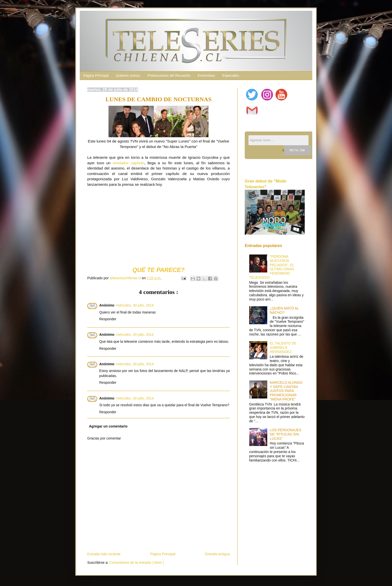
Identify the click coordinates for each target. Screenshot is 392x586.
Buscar (297, 150)
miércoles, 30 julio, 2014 (135, 305)
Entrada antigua (217, 554)
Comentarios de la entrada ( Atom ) (137, 562)
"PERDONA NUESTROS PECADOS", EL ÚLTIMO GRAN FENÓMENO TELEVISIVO (272, 267)
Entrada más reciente (104, 554)
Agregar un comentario (108, 426)
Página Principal (96, 75)
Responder (108, 319)
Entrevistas (206, 75)
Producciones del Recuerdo (169, 75)
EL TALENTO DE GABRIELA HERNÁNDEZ (283, 347)
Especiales (231, 75)
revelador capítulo (129, 163)
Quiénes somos (128, 75)
